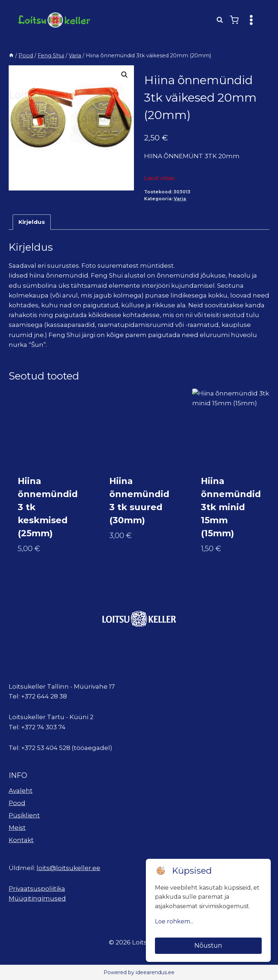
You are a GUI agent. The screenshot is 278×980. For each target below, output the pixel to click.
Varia (180, 199)
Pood (17, 803)
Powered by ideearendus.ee (139, 972)
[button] (125, 75)
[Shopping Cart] (234, 20)
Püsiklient (24, 815)
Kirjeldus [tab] (32, 222)
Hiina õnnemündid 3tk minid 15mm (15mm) (231, 507)
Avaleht (21, 791)
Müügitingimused (37, 898)
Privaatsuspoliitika (37, 889)
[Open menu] (251, 20)
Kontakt (21, 840)
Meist (17, 828)
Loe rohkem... (174, 921)
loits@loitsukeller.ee (68, 868)
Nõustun (208, 946)
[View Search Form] (220, 20)
